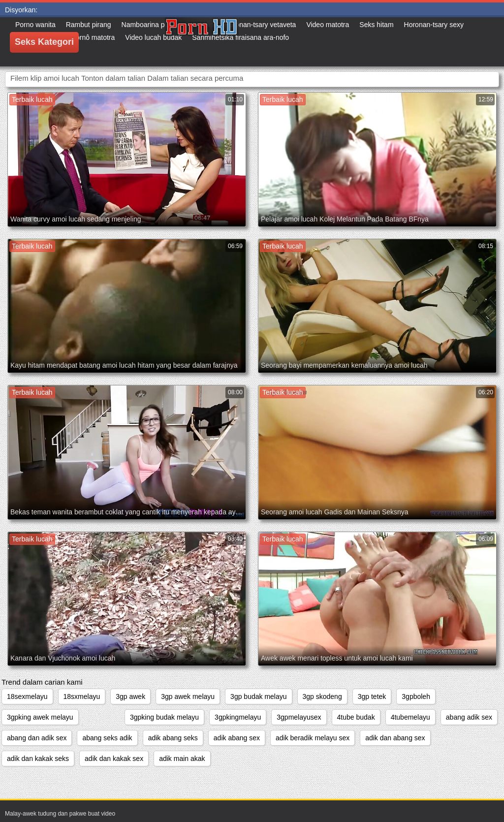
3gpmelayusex (299, 717)
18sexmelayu (27, 696)
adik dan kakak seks (38, 759)
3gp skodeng (322, 696)
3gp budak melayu (258, 696)
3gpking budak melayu (164, 717)
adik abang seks (173, 738)
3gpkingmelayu (238, 717)
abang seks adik (107, 738)
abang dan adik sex (37, 738)
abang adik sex (469, 717)
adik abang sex (237, 738)
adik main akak (182, 759)
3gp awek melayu (188, 696)
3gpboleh (416, 696)
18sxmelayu (82, 696)
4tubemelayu (410, 717)
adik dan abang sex (395, 738)
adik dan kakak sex (114, 759)
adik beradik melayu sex (313, 738)
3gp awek (130, 696)
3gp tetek (372, 696)
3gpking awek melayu (40, 717)
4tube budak (356, 717)
